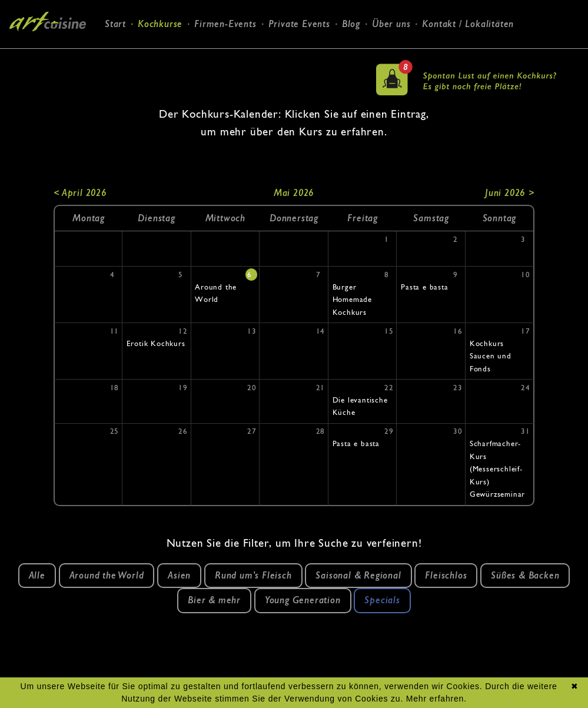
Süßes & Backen (525, 575)
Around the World (107, 575)
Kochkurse (160, 24)
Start (115, 24)
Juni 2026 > (510, 193)
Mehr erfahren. (436, 699)
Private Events (299, 24)
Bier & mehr (214, 600)
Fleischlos (446, 575)
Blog (351, 24)
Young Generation (303, 600)
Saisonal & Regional (358, 575)
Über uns (391, 24)
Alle (37, 575)
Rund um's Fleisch (253, 575)
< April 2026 (80, 193)
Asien (179, 575)
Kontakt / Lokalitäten (468, 24)
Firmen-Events (225, 24)
